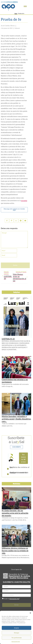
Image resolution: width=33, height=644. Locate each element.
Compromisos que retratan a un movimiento (15, 381)
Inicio (16, 14)
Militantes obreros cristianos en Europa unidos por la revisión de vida (15, 551)
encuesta (24, 201)
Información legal (16, 642)
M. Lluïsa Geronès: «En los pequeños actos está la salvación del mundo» (15, 513)
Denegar (17, 633)
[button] (30, 613)
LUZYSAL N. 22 (8, 339)
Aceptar (16, 628)
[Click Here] (25, 7)
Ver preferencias (17, 638)
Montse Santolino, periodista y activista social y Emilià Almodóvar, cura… (16, 419)
